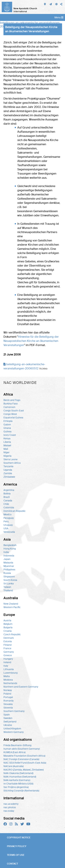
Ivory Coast (10, 435)
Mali (6, 449)
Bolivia (7, 494)
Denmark (9, 638)
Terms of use (16, 855)
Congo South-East (14, 411)
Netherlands (10, 683)
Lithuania (9, 669)
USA (6, 528)
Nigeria (7, 456)
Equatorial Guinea (13, 418)
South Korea (10, 580)
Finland (7, 645)
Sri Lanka (9, 583)
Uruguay (8, 525)
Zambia (8, 473)
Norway (8, 690)
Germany (9, 652)
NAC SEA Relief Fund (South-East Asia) (25, 763)
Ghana (7, 428)
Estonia (8, 641)
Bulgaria (8, 627)
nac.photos (10, 807)
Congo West (10, 414)
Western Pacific (12, 607)
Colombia (9, 507)
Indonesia (9, 556)
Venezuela (9, 532)
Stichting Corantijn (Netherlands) (21, 791)
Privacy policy (17, 846)
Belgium (8, 624)
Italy (6, 666)
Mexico (7, 514)
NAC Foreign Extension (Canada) (21, 759)
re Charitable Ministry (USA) (18, 784)
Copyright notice (19, 837)
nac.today (9, 811)
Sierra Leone (10, 459)
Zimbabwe (9, 477)
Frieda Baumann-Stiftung (17, 745)
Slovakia (8, 704)
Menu (59, 17)
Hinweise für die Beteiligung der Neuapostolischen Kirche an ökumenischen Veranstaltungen (31, 341)
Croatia (8, 631)
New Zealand (11, 604)
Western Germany (14, 732)
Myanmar (9, 566)
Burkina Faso (11, 404)
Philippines (9, 570)
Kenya (7, 438)
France (7, 648)
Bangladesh (10, 545)
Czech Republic (12, 634)
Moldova (8, 680)
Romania (8, 701)
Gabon (7, 424)
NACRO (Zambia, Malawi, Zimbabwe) (24, 770)
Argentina (9, 490)
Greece (8, 655)
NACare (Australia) (14, 766)
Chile (6, 504)
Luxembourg (10, 673)
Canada (8, 501)
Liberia (7, 442)
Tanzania (8, 466)
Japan (7, 559)
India (6, 552)
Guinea (7, 431)
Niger (6, 452)
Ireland (7, 662)
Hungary (8, 659)
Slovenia (8, 708)
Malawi (7, 445)
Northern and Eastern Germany (21, 687)
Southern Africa (12, 463)
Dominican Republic (15, 511)
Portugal (8, 697)
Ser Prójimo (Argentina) (16, 787)
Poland (7, 694)
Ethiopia (8, 421)
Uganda (8, 470)
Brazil (6, 497)
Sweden (8, 718)
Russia (7, 573)
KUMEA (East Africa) (14, 752)
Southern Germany (14, 711)
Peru (6, 521)
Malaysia (8, 563)
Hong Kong (10, 549)
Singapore (9, 577)
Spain (7, 715)
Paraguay (9, 518)
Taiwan (7, 587)
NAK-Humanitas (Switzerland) (20, 777)
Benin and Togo (12, 400)
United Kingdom (12, 729)
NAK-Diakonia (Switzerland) (18, 773)
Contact (12, 864)
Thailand (8, 590)
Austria (7, 620)
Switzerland (10, 722)
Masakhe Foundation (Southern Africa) (24, 756)
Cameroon (9, 407)
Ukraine (8, 725)
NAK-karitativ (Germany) (17, 780)
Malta (7, 676)
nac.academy (11, 804)
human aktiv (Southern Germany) (22, 749)
